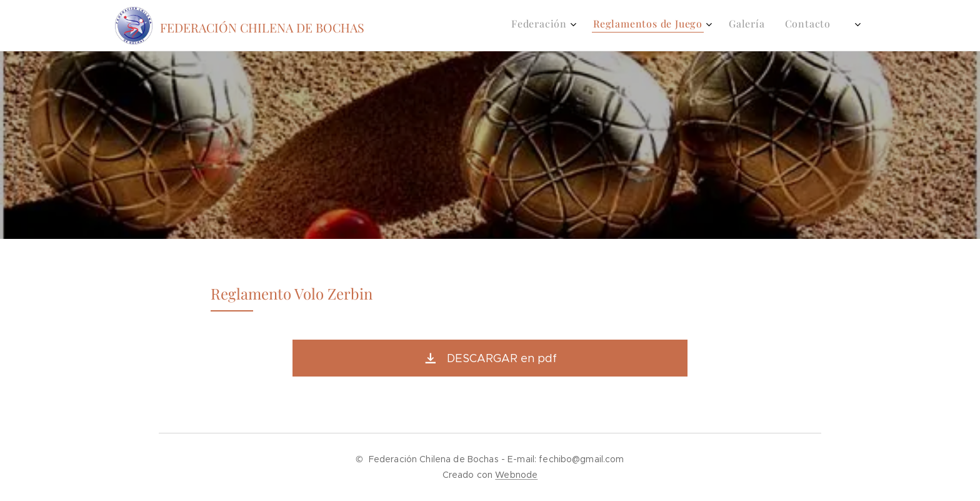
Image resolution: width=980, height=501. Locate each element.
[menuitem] (765, 26)
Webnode (516, 475)
